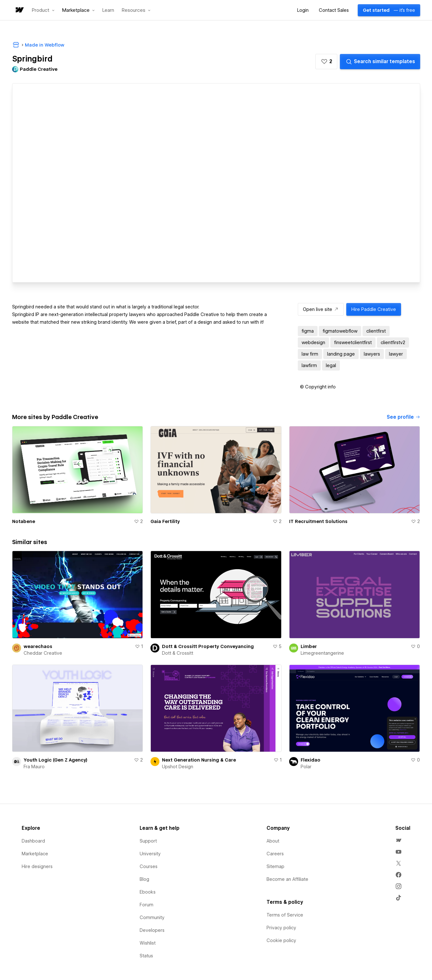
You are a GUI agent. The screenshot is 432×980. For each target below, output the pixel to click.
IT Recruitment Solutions (318, 521)
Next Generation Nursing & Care (199, 760)
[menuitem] (399, 840)
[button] (43, 10)
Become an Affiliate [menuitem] (287, 879)
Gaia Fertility (165, 521)
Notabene (24, 521)
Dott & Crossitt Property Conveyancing (208, 646)
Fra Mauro (34, 767)
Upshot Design (178, 767)
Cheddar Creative (43, 653)
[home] (19, 10)
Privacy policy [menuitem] (281, 928)
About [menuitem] (273, 841)
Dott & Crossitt (178, 653)
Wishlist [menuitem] (148, 943)
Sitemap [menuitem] (275, 866)
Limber (309, 646)
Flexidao (311, 760)
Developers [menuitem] (152, 930)
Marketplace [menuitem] (35, 854)
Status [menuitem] (146, 956)
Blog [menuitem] (144, 879)
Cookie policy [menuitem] (281, 940)
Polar (306, 767)
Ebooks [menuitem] (148, 892)
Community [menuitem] (152, 917)
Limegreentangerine (322, 653)
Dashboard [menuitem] (33, 841)
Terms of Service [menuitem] (285, 915)
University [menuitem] (150, 854)
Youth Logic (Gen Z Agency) (55, 760)
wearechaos (38, 646)
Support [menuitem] (148, 841)
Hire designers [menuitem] (37, 866)
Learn (108, 10)
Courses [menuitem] (149, 866)
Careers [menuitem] (275, 854)
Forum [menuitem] (146, 905)
